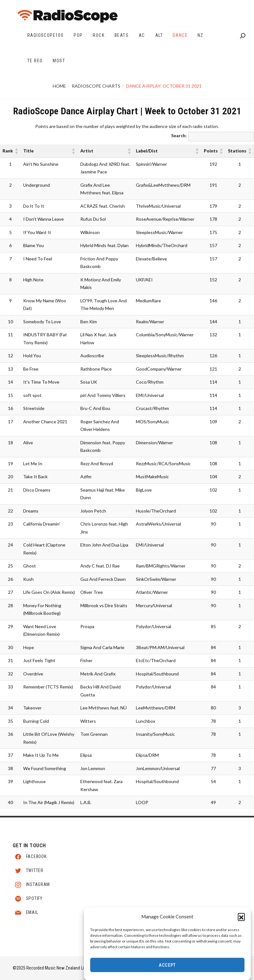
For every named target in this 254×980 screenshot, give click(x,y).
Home (59, 86)
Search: (179, 135)
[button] (241, 918)
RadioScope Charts (96, 86)
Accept (167, 967)
